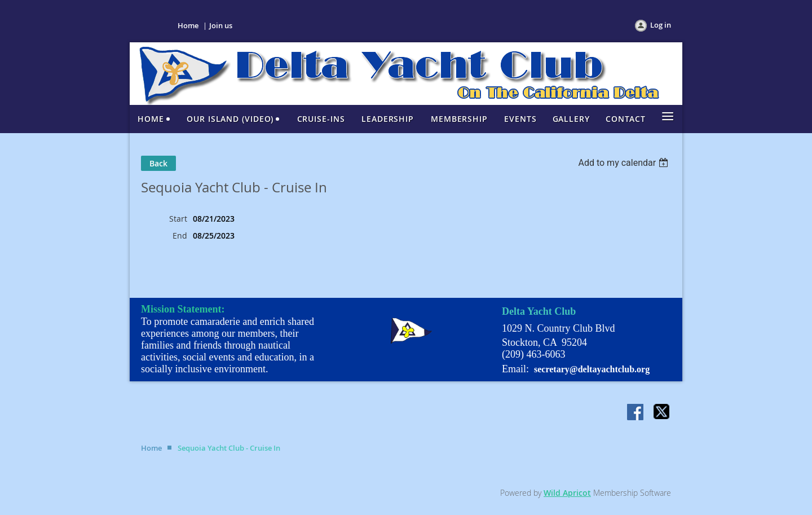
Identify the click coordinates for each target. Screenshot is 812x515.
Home (188, 25)
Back (158, 163)
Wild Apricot (567, 493)
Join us (221, 25)
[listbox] (625, 163)
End (180, 236)
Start (178, 219)
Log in (661, 25)
